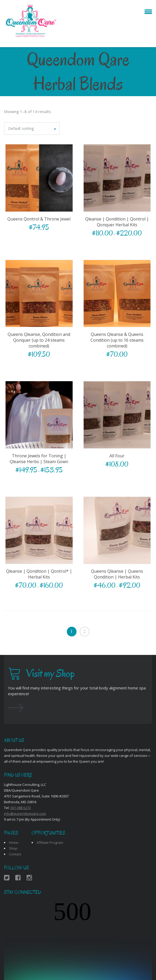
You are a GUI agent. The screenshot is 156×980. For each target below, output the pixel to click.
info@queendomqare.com (25, 814)
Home (14, 842)
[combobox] (32, 129)
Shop (13, 848)
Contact (15, 854)
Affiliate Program (50, 842)
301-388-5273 (21, 808)
